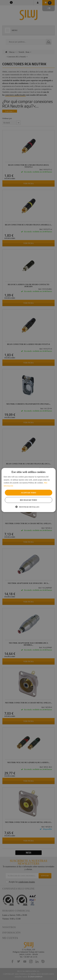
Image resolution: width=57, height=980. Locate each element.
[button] (28, 507)
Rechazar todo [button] (29, 500)
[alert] (28, 490)
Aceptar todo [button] (29, 493)
